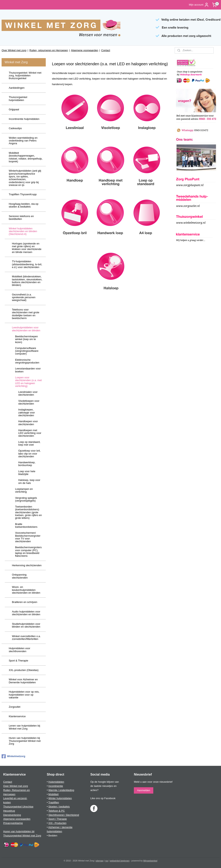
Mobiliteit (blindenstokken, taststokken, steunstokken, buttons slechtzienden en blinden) (27, 281)
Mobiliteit (53, 794)
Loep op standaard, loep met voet (29, 443)
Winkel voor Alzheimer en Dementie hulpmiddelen (23, 681)
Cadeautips (15, 128)
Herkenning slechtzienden (27, 565)
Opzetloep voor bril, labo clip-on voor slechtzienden (29, 454)
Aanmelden (144, 790)
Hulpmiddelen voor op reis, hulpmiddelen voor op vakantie (24, 695)
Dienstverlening (12, 815)
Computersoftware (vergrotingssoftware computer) (27, 351)
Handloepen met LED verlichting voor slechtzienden (30, 433)
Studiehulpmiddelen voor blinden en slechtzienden (26, 625)
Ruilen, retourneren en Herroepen (49, 50)
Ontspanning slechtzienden (20, 576)
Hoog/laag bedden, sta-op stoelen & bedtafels (24, 205)
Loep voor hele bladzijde (27, 473)
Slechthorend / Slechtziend (64, 815)
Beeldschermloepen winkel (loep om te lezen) (26, 339)
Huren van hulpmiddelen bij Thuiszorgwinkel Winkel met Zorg (25, 741)
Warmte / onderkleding (61, 790)
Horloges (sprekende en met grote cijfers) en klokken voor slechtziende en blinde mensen (27, 248)
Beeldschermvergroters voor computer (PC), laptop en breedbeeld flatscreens (28, 552)
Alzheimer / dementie (60, 827)
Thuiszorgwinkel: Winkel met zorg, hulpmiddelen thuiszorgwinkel (25, 76)
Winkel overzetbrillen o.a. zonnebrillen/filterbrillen (26, 638)
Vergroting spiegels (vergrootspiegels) (26, 499)
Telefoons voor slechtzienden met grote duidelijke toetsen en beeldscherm (26, 314)
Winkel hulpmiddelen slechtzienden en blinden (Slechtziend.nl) (23, 231)
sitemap (100, 861)
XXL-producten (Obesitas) (24, 670)
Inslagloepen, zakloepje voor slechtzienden (27, 412)
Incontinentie (56, 786)
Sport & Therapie (18, 661)
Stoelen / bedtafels (59, 807)
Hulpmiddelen (56, 782)
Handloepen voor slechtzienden (28, 423)
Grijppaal (14, 109)
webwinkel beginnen (120, 861)
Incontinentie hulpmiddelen (24, 119)
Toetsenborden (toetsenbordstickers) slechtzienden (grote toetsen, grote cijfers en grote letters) (28, 512)
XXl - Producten (57, 823)
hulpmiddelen (54, 831)
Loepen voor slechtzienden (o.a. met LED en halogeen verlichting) (28, 382)
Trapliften (54, 802)
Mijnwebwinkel (150, 861)
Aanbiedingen (17, 88)
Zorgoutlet (15, 707)
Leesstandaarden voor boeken (28, 370)
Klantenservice (17, 716)
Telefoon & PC (57, 811)
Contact (106, 50)
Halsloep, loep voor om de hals (29, 481)
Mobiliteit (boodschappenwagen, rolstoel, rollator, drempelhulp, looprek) (26, 157)
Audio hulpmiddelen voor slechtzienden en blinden (26, 613)
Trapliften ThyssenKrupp (23, 194)
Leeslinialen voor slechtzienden (28, 393)
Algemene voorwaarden (84, 50)
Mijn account (199, 5)
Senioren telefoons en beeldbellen (21, 218)
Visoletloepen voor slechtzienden (29, 402)
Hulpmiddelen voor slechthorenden (19, 650)
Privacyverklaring (13, 823)
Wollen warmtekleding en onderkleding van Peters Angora (23, 141)
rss (107, 861)
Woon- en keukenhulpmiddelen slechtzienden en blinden (26, 590)
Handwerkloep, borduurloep (27, 464)
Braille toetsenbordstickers (26, 525)
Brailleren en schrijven (25, 602)
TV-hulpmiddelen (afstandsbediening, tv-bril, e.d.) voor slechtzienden (27, 264)
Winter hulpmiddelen (60, 798)
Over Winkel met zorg (14, 50)
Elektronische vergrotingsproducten (27, 361)
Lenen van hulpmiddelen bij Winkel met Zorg (24, 727)
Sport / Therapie (58, 819)
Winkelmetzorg (13, 756)
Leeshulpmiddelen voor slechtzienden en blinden (26, 329)
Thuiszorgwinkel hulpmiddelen (18, 99)
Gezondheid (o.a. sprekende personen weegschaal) (24, 297)
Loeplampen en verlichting (24, 490)
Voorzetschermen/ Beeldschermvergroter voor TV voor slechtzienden (28, 537)
